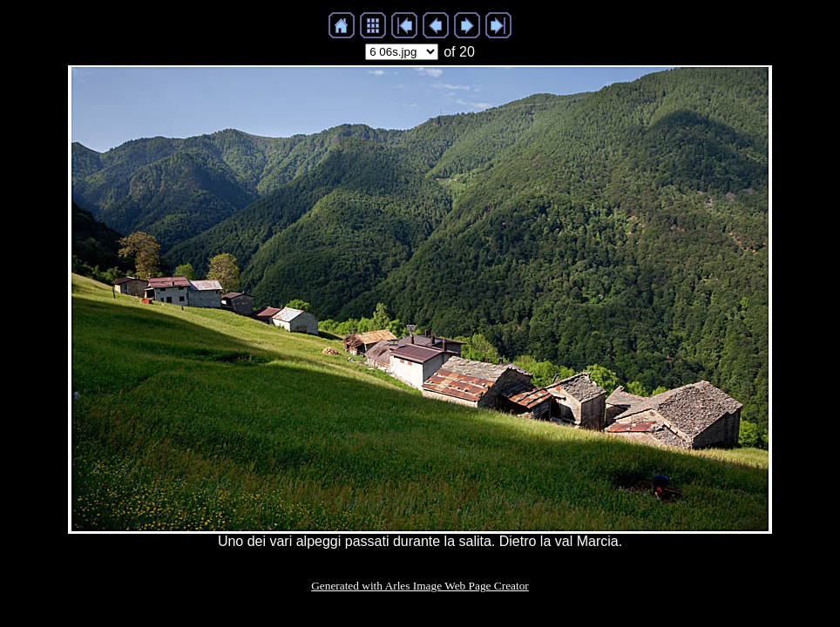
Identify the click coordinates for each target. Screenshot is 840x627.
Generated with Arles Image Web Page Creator (420, 586)
